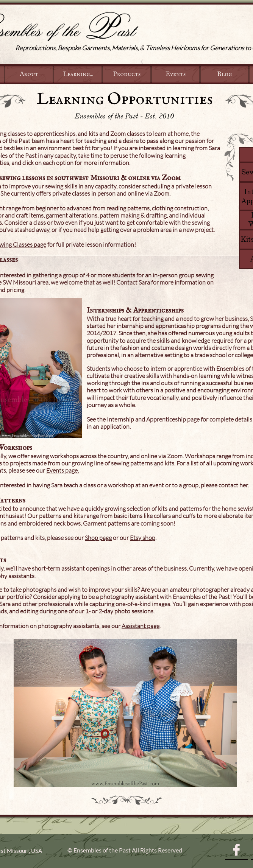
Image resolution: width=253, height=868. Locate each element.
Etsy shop (143, 538)
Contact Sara (134, 282)
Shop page (98, 538)
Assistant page (141, 626)
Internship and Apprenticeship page (153, 419)
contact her (233, 485)
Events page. (62, 470)
